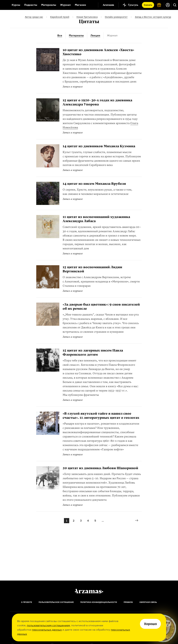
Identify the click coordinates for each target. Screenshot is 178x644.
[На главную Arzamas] (4, 5)
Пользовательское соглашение (56, 602)
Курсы (16, 5)
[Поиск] (175, 5)
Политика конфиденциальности (99, 602)
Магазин (80, 5)
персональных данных (47, 630)
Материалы (49, 5)
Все (60, 35)
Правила (128, 602)
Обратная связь (148, 602)
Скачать (148, 5)
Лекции (95, 35)
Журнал (65, 5)
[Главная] (89, 591)
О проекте (27, 602)
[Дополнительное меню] (92, 5)
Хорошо (150, 624)
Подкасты (31, 5)
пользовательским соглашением (48, 625)
